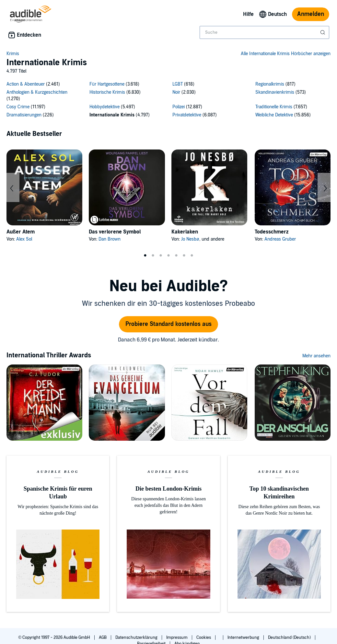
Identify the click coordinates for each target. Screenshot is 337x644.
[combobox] (264, 32)
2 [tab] (153, 256)
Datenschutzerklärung (137, 638)
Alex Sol (24, 239)
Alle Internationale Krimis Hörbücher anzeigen (286, 54)
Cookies (204, 638)
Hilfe (248, 14)
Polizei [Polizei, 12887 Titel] (179, 107)
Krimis (13, 54)
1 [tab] (145, 256)
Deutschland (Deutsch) (290, 638)
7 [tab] (192, 256)
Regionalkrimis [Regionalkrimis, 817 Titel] (270, 84)
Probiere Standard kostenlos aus (168, 324)
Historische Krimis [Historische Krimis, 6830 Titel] (107, 92)
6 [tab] (184, 256)
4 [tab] (168, 256)
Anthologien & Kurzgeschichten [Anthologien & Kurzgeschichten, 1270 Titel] (37, 92)
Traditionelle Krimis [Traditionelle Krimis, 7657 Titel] (274, 107)
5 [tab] (176, 256)
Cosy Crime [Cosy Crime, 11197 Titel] (18, 107)
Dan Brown (110, 239)
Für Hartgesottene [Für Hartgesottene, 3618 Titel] (107, 84)
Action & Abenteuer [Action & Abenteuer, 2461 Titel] (26, 84)
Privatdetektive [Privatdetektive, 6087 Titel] (187, 115)
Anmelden (311, 14)
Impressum (177, 638)
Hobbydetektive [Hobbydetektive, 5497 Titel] (105, 107)
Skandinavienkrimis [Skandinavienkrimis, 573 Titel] (275, 92)
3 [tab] (161, 256)
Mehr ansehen (316, 356)
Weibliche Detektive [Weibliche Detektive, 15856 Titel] (274, 115)
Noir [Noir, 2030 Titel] (176, 92)
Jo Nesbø (190, 239)
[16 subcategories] (168, 101)
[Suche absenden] (323, 32)
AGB (103, 638)
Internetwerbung (244, 638)
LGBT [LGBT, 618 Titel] (178, 84)
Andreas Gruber (280, 239)
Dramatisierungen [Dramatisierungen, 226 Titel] (24, 115)
